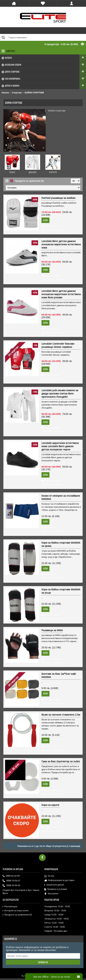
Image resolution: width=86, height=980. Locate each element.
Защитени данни (54, 885)
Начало (5, 93)
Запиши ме (43, 962)
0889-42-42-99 (11, 876)
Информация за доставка (59, 880)
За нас (49, 876)
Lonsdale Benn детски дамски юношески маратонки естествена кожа (61, 244)
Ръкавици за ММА (52, 630)
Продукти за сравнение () (17, 915)
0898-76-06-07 (11, 881)
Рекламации (10, 906)
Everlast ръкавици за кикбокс (59, 198)
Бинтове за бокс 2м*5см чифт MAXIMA (59, 675)
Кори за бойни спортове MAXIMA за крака (61, 544)
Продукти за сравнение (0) (29, 181)
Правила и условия (56, 889)
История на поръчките (15, 910)
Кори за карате (50, 805)
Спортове (17, 93)
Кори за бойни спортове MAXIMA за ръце (61, 591)
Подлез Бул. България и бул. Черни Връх (21, 892)
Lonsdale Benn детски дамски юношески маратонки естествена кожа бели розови (61, 294)
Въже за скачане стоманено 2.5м (61, 715)
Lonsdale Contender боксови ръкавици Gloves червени (58, 345)
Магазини (51, 894)
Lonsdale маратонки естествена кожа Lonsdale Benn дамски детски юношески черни (60, 446)
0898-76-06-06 (11, 886)
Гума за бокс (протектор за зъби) (61, 761)
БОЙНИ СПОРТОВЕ (34, 93)
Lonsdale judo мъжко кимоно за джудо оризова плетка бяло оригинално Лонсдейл (60, 393)
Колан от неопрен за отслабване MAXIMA (61, 497)
